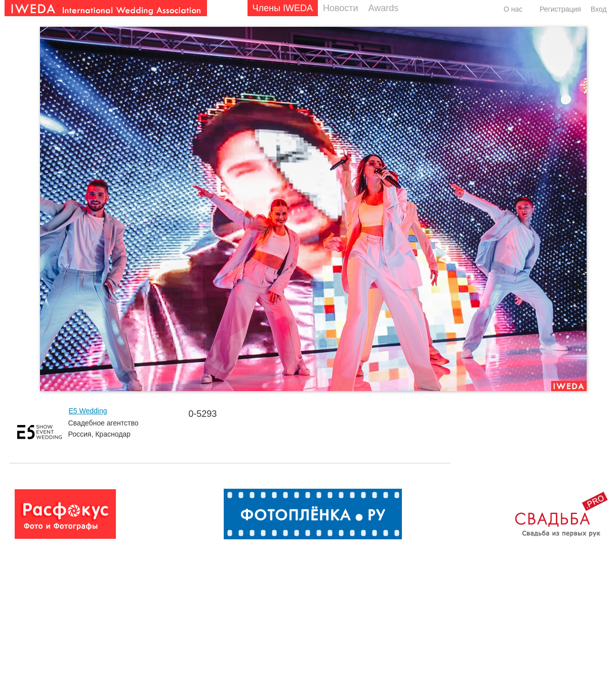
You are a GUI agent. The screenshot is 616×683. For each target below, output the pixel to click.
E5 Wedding (88, 411)
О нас (513, 9)
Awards (384, 8)
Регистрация (560, 9)
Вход (599, 9)
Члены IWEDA (283, 8)
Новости (341, 8)
